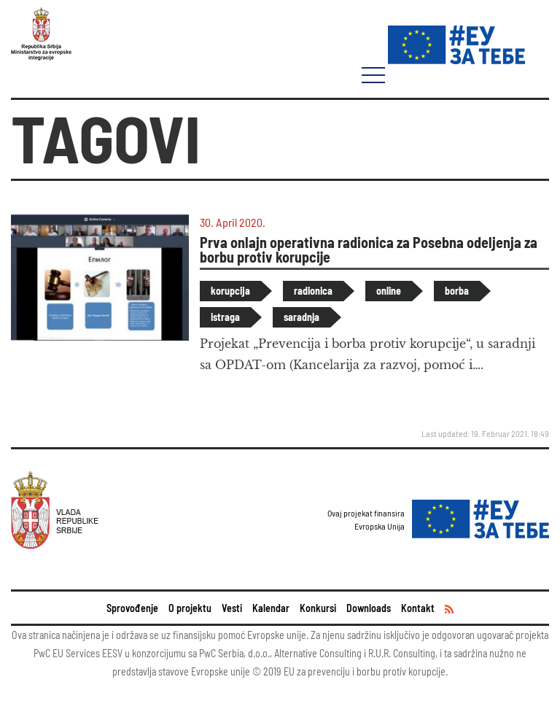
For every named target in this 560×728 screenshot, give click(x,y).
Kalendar (271, 608)
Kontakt (418, 608)
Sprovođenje (132, 608)
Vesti (232, 608)
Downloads (369, 608)
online (389, 291)
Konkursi (318, 608)
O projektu (190, 608)
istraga (225, 317)
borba (457, 291)
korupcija (230, 291)
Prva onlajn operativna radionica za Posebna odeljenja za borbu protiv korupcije (369, 249)
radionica (313, 291)
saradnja (302, 317)
